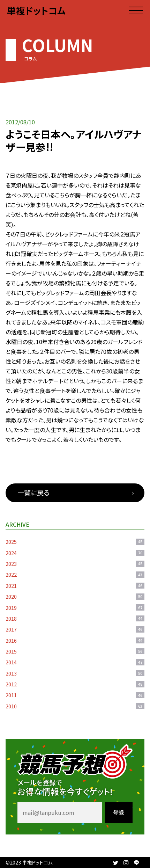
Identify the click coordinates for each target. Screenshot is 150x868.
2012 (75, 684)
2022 (75, 574)
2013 (75, 673)
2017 (75, 629)
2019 (75, 608)
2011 (75, 695)
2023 (75, 564)
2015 (75, 651)
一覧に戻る (33, 493)
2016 (75, 640)
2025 (75, 542)
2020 (75, 596)
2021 (75, 586)
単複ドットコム (36, 10)
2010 (75, 706)
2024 (75, 553)
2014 (75, 662)
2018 (75, 618)
